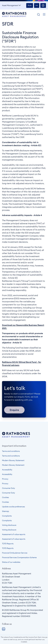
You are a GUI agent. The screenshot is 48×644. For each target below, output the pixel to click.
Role (30, 5)
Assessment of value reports (14, 534)
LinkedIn (4, 629)
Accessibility (7, 470)
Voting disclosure (9, 525)
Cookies (5, 497)
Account (43, 5)
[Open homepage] (16, 437)
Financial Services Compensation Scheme (19, 557)
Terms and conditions (11, 451)
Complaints (7, 516)
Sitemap (6, 511)
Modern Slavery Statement (13, 460)
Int (37, 5)
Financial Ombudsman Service (15, 553)
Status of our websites (11, 562)
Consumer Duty (9, 488)
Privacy (5, 479)
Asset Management (10, 5)
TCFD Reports (8, 544)
